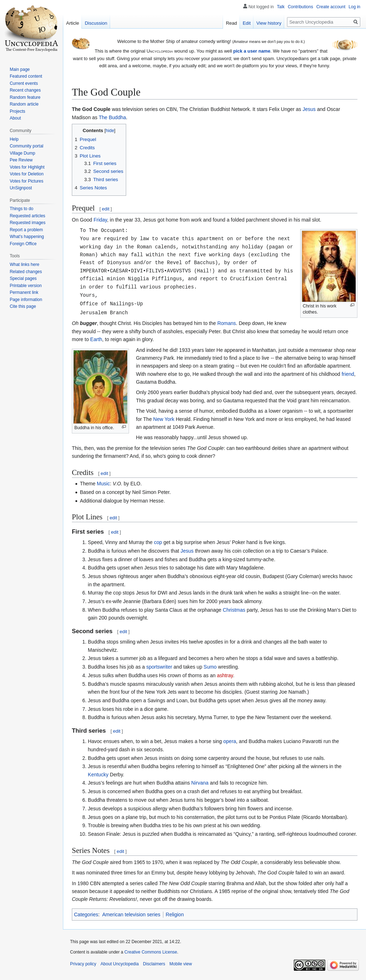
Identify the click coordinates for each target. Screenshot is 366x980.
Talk (281, 7)
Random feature (25, 97)
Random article (24, 104)
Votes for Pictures (26, 181)
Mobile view (181, 964)
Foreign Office (23, 244)
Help (14, 139)
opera (230, 741)
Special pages (23, 278)
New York (164, 419)
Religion (175, 914)
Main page (20, 69)
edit (106, 209)
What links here (24, 265)
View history (269, 23)
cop (158, 542)
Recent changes (25, 90)
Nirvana (200, 783)
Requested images (28, 223)
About (15, 118)
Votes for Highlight (27, 167)
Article (73, 23)
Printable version (26, 286)
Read (231, 23)
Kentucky (98, 775)
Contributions (300, 7)
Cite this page (23, 306)
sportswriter (159, 667)
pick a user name (252, 51)
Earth (96, 339)
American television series (131, 914)
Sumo (210, 667)
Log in (354, 7)
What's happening (27, 237)
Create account (331, 7)
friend (348, 374)
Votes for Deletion (27, 174)
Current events (24, 83)
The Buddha (112, 117)
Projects (17, 111)
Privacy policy (83, 964)
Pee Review (21, 160)
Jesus (309, 109)
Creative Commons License (151, 952)
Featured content (26, 76)
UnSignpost (21, 188)
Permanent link (24, 292)
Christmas (234, 610)
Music (103, 484)
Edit (247, 23)
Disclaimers (154, 964)
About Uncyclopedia (120, 964)
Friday (100, 220)
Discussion (96, 23)
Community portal (26, 146)
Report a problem (26, 230)
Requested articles (27, 216)
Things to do (21, 209)
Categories (86, 914)
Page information (26, 300)
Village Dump (22, 153)
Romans (227, 323)
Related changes (26, 272)
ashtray (225, 675)
